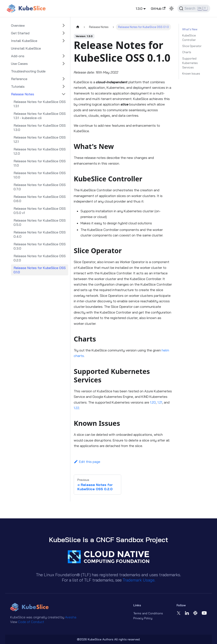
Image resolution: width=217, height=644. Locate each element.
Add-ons (18, 56)
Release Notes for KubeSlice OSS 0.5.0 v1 (40, 211)
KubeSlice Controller (189, 38)
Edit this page (87, 462)
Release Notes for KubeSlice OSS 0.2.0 (40, 258)
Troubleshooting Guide (28, 71)
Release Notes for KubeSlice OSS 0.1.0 (40, 270)
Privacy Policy (143, 618)
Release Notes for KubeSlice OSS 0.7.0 (40, 187)
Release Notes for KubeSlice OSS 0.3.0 (40, 246)
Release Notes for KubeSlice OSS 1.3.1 (40, 104)
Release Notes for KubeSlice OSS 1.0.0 (40, 175)
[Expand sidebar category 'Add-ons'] (64, 56)
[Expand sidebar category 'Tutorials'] (64, 86)
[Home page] (78, 27)
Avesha (71, 617)
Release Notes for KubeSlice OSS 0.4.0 (40, 234)
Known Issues (191, 74)
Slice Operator (192, 46)
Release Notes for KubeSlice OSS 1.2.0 (40, 151)
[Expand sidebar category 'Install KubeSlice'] (64, 41)
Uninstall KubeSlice (26, 48)
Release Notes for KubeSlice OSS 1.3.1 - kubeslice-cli (40, 116)
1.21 (160, 402)
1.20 (153, 402)
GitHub (158, 8)
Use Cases (19, 64)
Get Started (20, 33)
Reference (19, 79)
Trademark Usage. (139, 580)
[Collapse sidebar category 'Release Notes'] (64, 94)
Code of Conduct (31, 622)
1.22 (77, 408)
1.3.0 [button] (139, 8)
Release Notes (23, 94)
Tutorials (18, 86)
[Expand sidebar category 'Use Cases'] (64, 64)
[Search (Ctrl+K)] (194, 8)
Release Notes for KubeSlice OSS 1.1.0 (40, 163)
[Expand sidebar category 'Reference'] (64, 79)
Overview (18, 25)
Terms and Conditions (148, 613)
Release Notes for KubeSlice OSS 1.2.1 (40, 139)
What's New (190, 29)
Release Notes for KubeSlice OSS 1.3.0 (40, 128)
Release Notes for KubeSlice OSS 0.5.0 (40, 222)
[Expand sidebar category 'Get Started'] (64, 33)
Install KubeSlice (24, 41)
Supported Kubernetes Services (190, 63)
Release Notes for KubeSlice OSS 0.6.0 (40, 199)
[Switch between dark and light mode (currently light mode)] (171, 8)
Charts (187, 52)
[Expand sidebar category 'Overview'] (64, 25)
